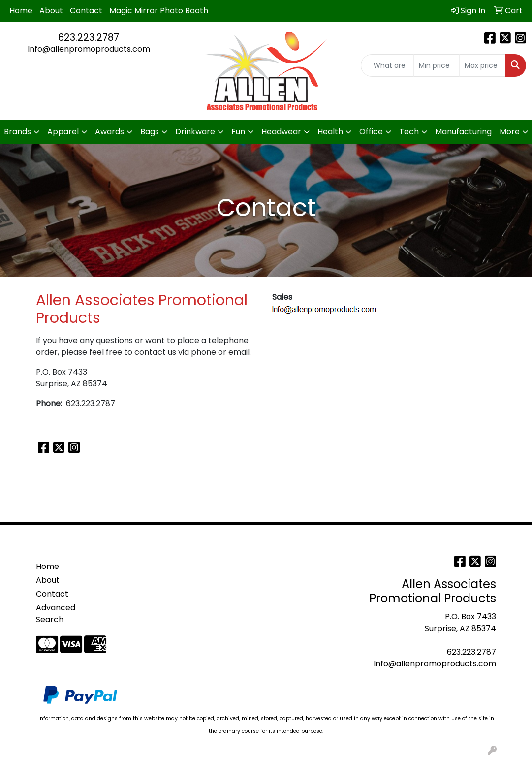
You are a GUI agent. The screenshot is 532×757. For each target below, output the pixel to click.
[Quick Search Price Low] (437, 65)
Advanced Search (56, 614)
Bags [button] (150, 132)
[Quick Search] (388, 65)
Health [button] (330, 132)
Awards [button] (110, 132)
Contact (86, 11)
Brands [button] (17, 132)
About (51, 11)
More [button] (510, 132)
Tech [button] (409, 132)
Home (21, 11)
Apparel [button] (63, 132)
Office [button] (371, 132)
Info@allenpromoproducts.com (89, 49)
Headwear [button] (281, 132)
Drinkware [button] (195, 132)
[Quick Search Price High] (482, 65)
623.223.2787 (89, 37)
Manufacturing (463, 132)
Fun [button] (238, 132)
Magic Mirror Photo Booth (159, 11)
